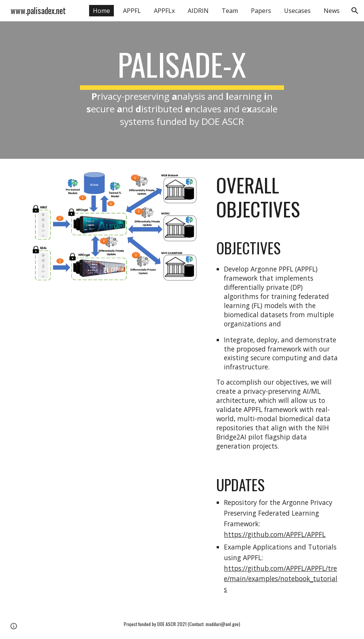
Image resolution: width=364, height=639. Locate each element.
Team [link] (230, 11)
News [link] (332, 11)
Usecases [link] (297, 11)
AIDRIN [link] (198, 11)
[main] (182, 90)
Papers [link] (261, 11)
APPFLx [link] (164, 11)
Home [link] (101, 11)
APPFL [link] (132, 11)
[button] (355, 11)
